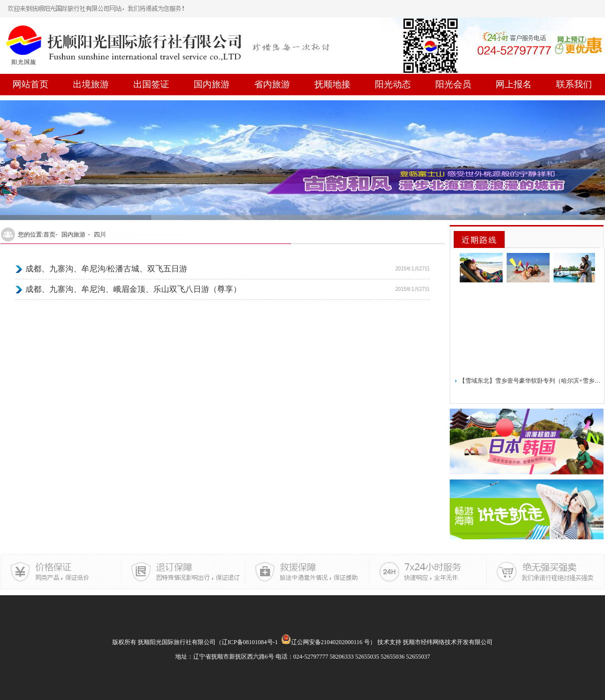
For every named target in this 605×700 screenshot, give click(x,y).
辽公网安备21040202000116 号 (326, 642)
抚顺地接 (332, 84)
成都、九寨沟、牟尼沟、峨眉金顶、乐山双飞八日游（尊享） (133, 289)
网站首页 (30, 84)
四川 (100, 234)
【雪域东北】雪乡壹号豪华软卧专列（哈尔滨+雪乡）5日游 (530, 382)
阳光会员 (453, 84)
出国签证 (151, 84)
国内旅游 (212, 84)
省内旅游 (272, 84)
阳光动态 (393, 84)
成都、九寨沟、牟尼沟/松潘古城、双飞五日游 (106, 269)
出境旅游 (91, 84)
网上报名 (514, 84)
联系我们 (574, 84)
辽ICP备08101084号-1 (250, 642)
